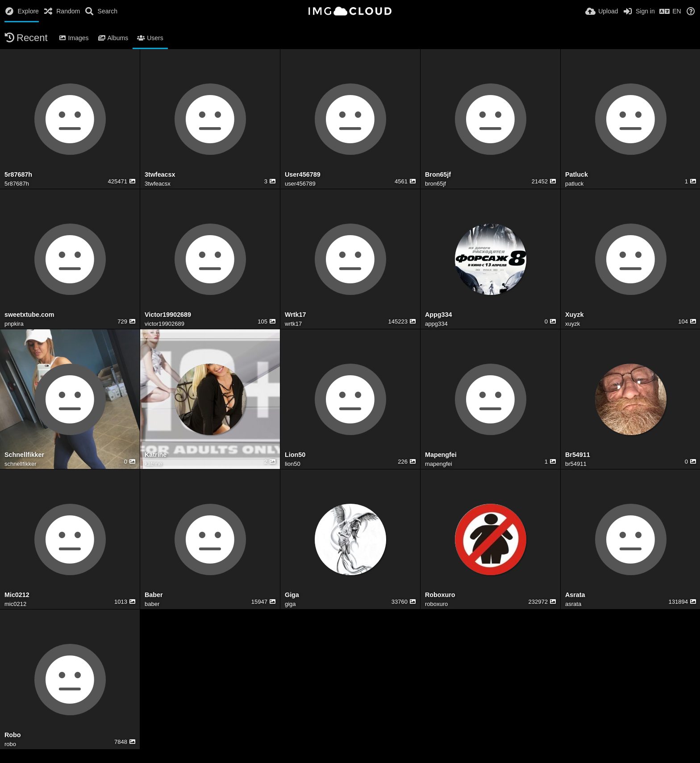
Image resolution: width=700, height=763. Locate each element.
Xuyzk (574, 315)
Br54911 (578, 455)
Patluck (577, 175)
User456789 (303, 175)
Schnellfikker (24, 455)
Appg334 (438, 315)
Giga (292, 595)
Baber (154, 595)
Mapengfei (441, 455)
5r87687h (18, 175)
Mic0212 (17, 595)
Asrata (575, 595)
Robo (13, 735)
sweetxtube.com (29, 315)
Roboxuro (440, 595)
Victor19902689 (168, 315)
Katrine (156, 455)
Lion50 (295, 455)
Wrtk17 (295, 315)
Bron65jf (438, 175)
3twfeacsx (160, 175)
